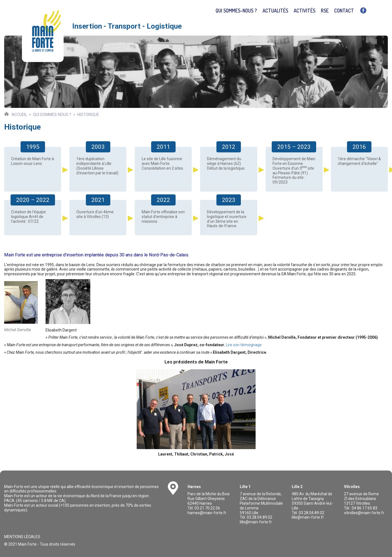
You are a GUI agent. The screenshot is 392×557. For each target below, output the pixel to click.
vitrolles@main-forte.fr (364, 513)
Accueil (19, 115)
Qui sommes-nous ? (236, 11)
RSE (325, 11)
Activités (304, 11)
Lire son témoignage (244, 345)
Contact (344, 11)
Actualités (275, 11)
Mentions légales (22, 537)
